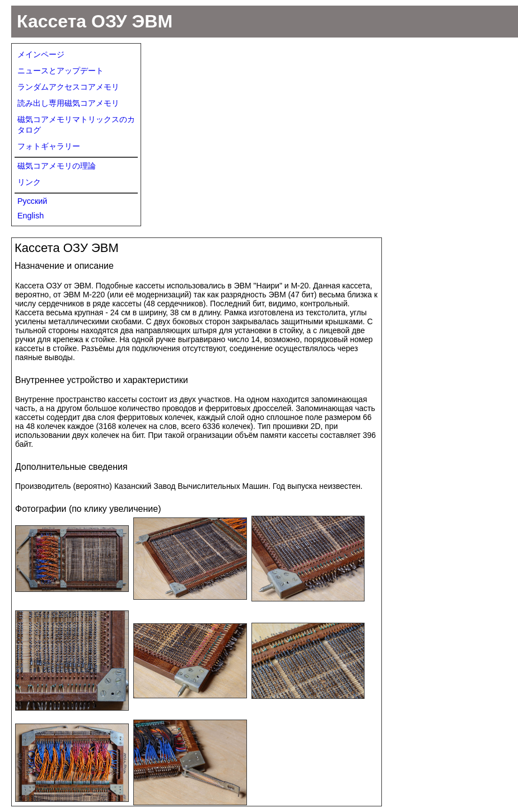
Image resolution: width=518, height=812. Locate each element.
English (31, 216)
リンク (29, 182)
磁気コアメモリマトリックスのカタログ (76, 125)
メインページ (41, 54)
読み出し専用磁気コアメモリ (68, 103)
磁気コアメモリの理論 (57, 166)
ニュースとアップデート (60, 71)
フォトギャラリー (49, 146)
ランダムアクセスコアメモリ (68, 87)
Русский (32, 201)
